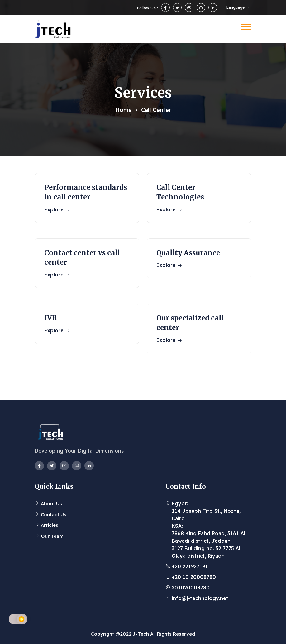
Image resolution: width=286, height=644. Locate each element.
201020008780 (191, 588)
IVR (51, 318)
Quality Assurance (188, 253)
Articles (50, 525)
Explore (57, 209)
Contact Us (54, 514)
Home (124, 110)
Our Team (52, 536)
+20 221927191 (190, 566)
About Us (51, 504)
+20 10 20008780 (194, 577)
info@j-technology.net (200, 598)
